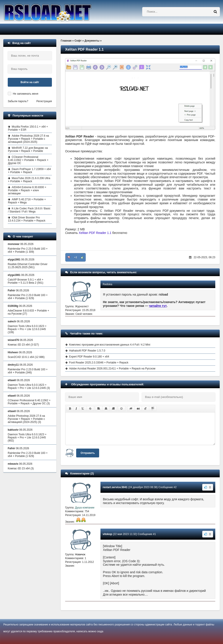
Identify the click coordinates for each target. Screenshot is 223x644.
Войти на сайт (30, 82)
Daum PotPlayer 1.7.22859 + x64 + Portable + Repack (29, 171)
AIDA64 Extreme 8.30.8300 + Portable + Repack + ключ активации (27, 190)
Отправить (88, 453)
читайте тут (158, 306)
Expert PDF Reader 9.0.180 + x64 (89, 357)
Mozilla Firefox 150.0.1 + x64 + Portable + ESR (28, 128)
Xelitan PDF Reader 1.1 (95, 233)
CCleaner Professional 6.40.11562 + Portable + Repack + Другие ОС (28, 160)
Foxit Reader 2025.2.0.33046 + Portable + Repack (99, 363)
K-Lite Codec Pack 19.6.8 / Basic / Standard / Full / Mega (29, 210)
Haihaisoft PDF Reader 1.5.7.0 (87, 351)
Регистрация (44, 101)
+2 (76, 257)
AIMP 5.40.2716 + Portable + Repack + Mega (27, 201)
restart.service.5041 (115, 487)
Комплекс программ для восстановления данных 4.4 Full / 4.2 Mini (110, 345)
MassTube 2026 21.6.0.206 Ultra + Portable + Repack (29, 180)
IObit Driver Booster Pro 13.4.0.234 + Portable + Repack (27, 219)
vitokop (107, 534)
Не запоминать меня (26, 94)
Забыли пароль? (18, 101)
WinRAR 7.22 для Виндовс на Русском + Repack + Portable (28, 149)
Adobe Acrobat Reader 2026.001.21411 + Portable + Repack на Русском (112, 369)
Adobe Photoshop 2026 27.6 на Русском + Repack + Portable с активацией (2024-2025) (28, 139)
